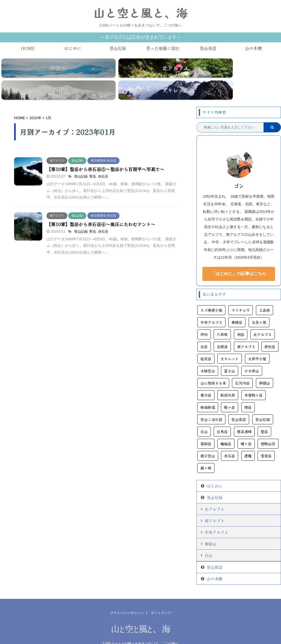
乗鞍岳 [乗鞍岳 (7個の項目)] (237, 309)
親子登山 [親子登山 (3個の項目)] (208, 443)
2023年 (36, 105)
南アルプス (214, 508)
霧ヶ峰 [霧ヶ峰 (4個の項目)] (206, 455)
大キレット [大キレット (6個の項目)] (230, 346)
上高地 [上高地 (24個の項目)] (265, 297)
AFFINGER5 (170, 636)
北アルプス (214, 496)
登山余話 (208, 48)
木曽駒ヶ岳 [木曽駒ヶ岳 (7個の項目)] (254, 382)
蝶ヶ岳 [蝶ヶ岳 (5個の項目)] (246, 431)
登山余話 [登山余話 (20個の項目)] (239, 406)
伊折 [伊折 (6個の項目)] (204, 321)
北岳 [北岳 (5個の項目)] (204, 334)
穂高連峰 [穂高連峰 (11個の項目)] (244, 419)
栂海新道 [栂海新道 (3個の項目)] (208, 394)
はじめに (73, 48)
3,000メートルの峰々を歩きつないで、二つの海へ (140, 630)
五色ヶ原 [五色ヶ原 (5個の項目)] (259, 309)
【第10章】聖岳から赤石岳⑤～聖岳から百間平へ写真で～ (105, 156)
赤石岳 (103, 163)
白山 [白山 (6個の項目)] (204, 419)
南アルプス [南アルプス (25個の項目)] (246, 334)
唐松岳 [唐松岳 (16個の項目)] (270, 334)
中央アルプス (216, 519)
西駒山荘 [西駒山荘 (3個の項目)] (268, 431)
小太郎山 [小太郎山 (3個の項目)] (252, 358)
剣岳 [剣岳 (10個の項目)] (241, 321)
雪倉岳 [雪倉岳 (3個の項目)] (266, 443)
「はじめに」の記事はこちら (239, 260)
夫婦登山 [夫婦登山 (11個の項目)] (208, 358)
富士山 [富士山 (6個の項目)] (230, 358)
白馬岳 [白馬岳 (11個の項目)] (222, 419)
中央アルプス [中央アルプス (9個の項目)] (211, 309)
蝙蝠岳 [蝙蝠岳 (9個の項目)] (226, 431)
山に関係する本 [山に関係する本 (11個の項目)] (213, 370)
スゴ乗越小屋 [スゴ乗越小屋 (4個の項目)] (211, 297)
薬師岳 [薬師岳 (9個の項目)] (206, 431)
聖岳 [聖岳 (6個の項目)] (264, 419)
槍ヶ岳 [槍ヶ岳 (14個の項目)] (230, 394)
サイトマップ (161, 600)
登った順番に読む (163, 48)
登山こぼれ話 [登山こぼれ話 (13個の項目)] (211, 406)
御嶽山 (211, 531)
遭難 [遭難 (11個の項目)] (248, 443)
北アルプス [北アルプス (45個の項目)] (263, 321)
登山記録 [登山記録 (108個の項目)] (263, 406)
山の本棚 (253, 48)
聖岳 (93, 163)
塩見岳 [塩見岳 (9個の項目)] (206, 346)
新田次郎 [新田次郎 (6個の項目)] (228, 382)
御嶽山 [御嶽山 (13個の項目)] (265, 370)
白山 (209, 542)
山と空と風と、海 (141, 13)
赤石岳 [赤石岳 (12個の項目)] (230, 443)
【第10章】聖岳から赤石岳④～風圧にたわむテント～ (101, 211)
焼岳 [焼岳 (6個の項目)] (248, 394)
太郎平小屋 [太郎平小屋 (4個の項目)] (257, 346)
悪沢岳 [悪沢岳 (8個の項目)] (206, 382)
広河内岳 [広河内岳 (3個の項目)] (242, 370)
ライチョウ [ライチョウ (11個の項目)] (241, 297)
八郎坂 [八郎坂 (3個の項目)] (222, 321)
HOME (28, 48)
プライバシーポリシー (127, 600)
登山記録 (118, 48)
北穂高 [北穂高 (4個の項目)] (222, 334)
